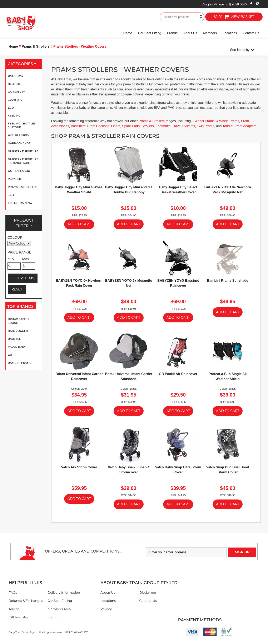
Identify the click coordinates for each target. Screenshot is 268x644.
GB (10, 355)
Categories (24, 64)
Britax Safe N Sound (18, 321)
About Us (190, 33)
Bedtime (14, 84)
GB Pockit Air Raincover (178, 374)
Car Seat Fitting (150, 33)
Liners (116, 126)
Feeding (14, 115)
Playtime (15, 179)
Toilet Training (20, 203)
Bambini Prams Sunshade (228, 281)
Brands (172, 33)
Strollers (148, 126)
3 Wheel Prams (203, 121)
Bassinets (78, 126)
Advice (14, 609)
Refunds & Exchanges (26, 601)
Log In (53, 617)
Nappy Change (19, 143)
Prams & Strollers (23, 187)
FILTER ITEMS (23, 278)
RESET (17, 289)
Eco (11, 108)
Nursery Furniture (23, 151)
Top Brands (21, 307)
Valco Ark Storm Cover (79, 467)
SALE (11, 195)
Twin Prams (205, 126)
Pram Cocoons (98, 126)
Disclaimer (148, 593)
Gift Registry (19, 617)
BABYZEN (15, 339)
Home (128, 33)
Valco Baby (17, 347)
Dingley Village (224, 4)
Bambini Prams (20, 363)
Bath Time (16, 76)
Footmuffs (163, 126)
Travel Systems (184, 126)
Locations (230, 33)
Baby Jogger (18, 331)
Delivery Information (64, 593)
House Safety (19, 135)
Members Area (59, 609)
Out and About (20, 171)
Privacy (106, 609)
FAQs (13, 593)
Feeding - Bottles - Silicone (23, 125)
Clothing (15, 100)
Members (210, 33)
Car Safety (16, 92)
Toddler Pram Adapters (240, 126)
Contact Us (251, 33)
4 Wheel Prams (228, 121)
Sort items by (240, 50)
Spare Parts (131, 126)
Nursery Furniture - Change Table (23, 161)
